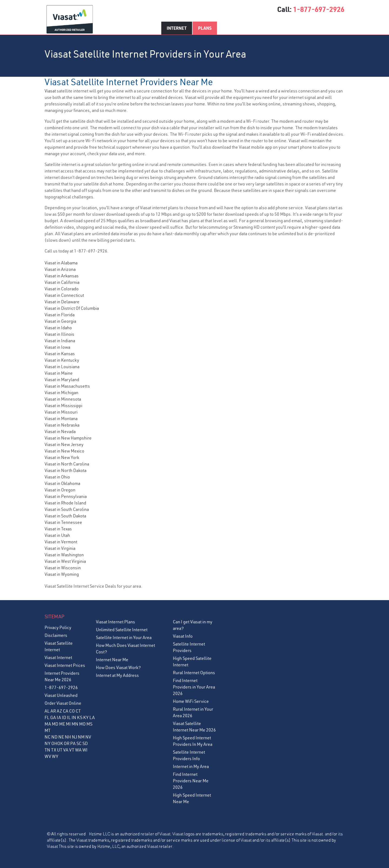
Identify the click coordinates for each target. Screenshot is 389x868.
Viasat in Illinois (59, 334)
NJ (74, 737)
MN (75, 724)
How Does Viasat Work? (118, 667)
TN (47, 750)
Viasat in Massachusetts (67, 386)
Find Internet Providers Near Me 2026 (191, 781)
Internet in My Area (191, 766)
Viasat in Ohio (57, 477)
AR (53, 711)
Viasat (50, 91)
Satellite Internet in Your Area (124, 637)
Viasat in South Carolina (67, 509)
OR (67, 743)
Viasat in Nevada (60, 431)
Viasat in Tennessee (63, 522)
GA (53, 717)
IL (69, 717)
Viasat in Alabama (61, 263)
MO (82, 724)
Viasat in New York (62, 457)
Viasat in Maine (59, 373)
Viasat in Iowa (57, 347)
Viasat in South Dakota (65, 516)
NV (88, 737)
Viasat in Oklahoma (62, 483)
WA (78, 750)
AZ (59, 711)
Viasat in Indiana (60, 341)
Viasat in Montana (61, 418)
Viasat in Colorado (62, 289)
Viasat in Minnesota (63, 399)
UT (60, 750)
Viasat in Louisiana (62, 367)
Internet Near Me (112, 660)
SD (85, 743)
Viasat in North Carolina (67, 464)
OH (54, 743)
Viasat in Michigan (61, 393)
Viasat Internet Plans (115, 622)
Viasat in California (62, 282)
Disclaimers (56, 635)
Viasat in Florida (60, 315)
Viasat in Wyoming (62, 574)
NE (61, 737)
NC (48, 737)
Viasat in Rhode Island (65, 503)
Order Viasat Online (63, 703)
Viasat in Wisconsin (63, 568)
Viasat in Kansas (60, 354)
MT (48, 730)
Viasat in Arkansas (62, 276)
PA (73, 743)
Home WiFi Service (191, 701)
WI (85, 750)
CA (66, 711)
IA (59, 717)
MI (68, 724)
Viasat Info (183, 636)
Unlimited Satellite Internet (122, 630)
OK (60, 743)
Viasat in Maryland (62, 380)
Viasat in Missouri (61, 412)
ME (62, 724)
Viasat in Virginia (60, 548)
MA (48, 724)
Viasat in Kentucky (62, 360)
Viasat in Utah (57, 535)
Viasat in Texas (58, 529)
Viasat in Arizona (60, 269)
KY (86, 717)
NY (48, 743)
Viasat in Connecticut (64, 295)
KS (80, 717)
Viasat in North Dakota (66, 470)
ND (54, 737)
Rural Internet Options (194, 673)
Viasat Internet (58, 657)
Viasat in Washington (64, 555)
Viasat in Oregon (60, 490)
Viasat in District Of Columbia (72, 308)
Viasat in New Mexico (64, 451)
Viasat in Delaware (62, 302)
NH (68, 737)
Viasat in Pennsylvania (66, 496)
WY (55, 756)
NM (81, 737)
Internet (177, 28)
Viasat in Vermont (61, 542)
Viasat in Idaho (58, 328)
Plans (205, 28)
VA (66, 750)
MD (55, 724)
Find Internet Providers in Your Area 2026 (194, 687)
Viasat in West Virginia (65, 561)
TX (54, 750)
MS (89, 724)
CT (78, 711)
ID (64, 717)
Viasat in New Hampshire (68, 438)
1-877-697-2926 (319, 9)
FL (47, 717)
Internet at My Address (117, 675)
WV (48, 756)
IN (74, 717)
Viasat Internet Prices (65, 665)
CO (72, 711)
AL (47, 711)
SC (79, 743)
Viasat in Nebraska (62, 425)
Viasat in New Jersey (64, 444)
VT (72, 750)
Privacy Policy (58, 627)
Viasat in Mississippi (63, 405)
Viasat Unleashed (61, 695)
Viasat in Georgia (60, 321)
